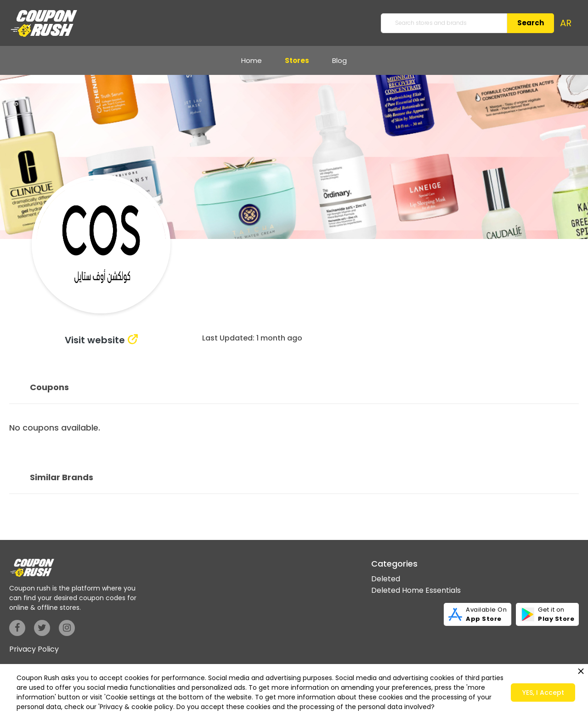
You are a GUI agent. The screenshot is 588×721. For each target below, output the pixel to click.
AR (566, 23)
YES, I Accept (543, 693)
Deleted (386, 579)
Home (252, 60)
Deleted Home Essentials (416, 590)
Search (531, 23)
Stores (297, 60)
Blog (339, 60)
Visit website (95, 340)
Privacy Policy (34, 649)
